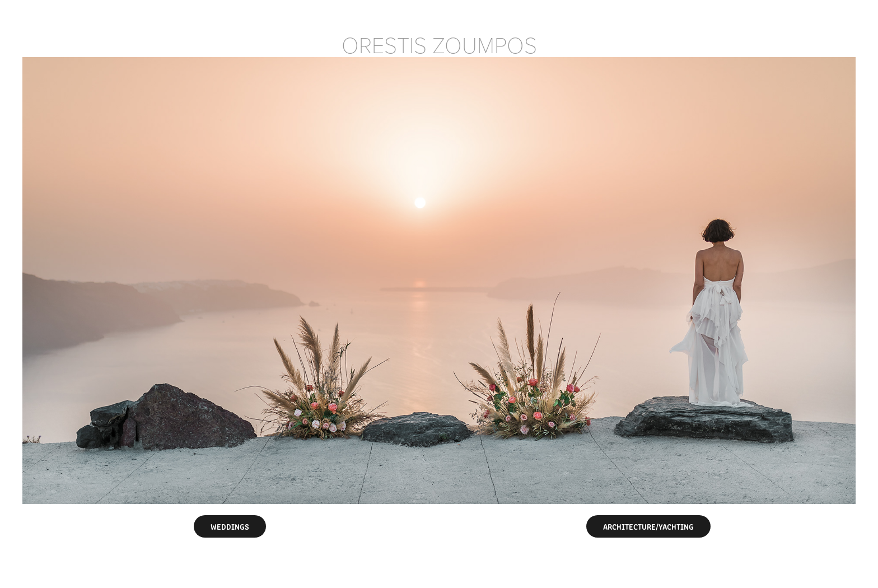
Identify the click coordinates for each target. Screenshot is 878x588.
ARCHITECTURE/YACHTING (648, 526)
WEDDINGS (230, 526)
